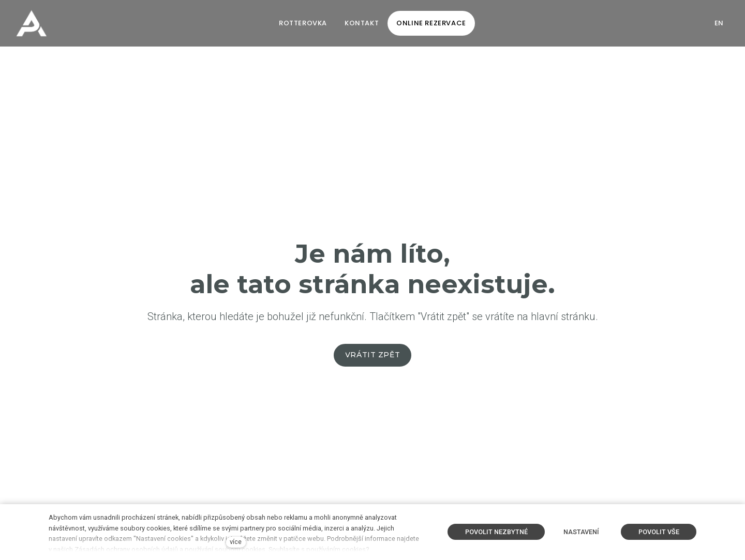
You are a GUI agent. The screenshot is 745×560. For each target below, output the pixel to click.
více (236, 542)
